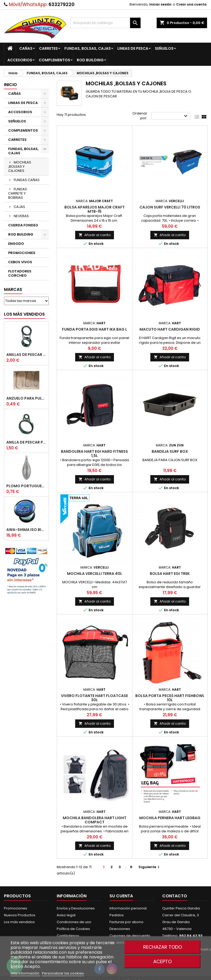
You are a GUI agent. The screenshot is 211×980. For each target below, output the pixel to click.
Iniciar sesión (160, 4)
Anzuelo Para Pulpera (26, 398)
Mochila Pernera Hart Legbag (170, 818)
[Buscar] (106, 23)
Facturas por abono (126, 922)
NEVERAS (21, 216)
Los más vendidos (24, 314)
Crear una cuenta (191, 4)
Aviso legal (66, 915)
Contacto (175, 896)
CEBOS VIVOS (20, 262)
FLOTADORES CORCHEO (20, 273)
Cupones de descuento (130, 936)
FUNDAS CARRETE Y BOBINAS (18, 193)
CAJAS (19, 207)
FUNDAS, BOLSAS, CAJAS (88, 48)
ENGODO (16, 244)
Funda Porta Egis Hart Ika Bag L (95, 329)
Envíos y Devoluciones (76, 908)
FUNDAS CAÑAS (27, 180)
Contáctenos (68, 936)
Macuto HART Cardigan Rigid (170, 329)
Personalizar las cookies (63, 973)
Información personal (128, 908)
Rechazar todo (163, 947)
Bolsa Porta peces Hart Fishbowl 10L (170, 698)
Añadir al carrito (95, 235)
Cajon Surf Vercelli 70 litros (170, 207)
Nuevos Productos (20, 915)
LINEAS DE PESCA (133, 48)
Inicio (10, 85)
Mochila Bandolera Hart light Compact (95, 820)
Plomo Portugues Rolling (26, 486)
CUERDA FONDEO (23, 225)
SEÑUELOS (164, 48)
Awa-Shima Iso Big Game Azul (26, 530)
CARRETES (48, 48)
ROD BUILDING (90, 60)
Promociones (16, 908)
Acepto (162, 961)
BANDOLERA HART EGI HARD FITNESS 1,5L (94, 454)
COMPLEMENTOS (54, 60)
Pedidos (117, 915)
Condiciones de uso (74, 922)
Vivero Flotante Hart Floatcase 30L (94, 698)
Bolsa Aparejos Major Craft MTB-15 (95, 209)
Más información (25, 973)
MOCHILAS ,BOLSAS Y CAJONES (20, 166)
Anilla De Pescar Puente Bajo (26, 442)
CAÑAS (26, 48)
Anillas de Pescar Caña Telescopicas (26, 355)
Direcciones (120, 929)
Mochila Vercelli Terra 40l (95, 574)
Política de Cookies (73, 929)
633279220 (61, 4)
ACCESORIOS (20, 60)
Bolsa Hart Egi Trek (170, 574)
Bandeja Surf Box (170, 451)
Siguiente (150, 867)
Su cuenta (121, 896)
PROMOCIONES (22, 253)
